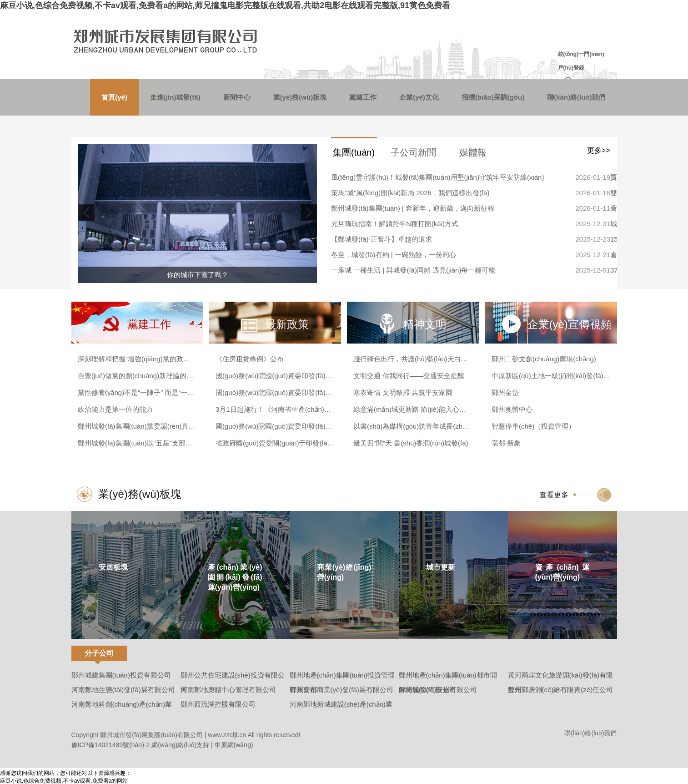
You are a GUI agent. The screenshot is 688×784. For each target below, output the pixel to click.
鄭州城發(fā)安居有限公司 (438, 690)
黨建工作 (363, 97)
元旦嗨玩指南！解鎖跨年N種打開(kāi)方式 (395, 224)
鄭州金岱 (505, 392)
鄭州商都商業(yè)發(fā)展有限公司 (341, 690)
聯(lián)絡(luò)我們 (576, 97)
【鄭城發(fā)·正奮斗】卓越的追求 (382, 239)
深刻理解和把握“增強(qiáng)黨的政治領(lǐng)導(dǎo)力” (137, 359)
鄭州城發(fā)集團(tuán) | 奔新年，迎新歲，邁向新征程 (413, 208)
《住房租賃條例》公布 (250, 359)
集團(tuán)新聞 (354, 156)
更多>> (599, 150)
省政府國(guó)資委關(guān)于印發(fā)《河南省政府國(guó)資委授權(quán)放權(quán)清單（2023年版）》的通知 (275, 443)
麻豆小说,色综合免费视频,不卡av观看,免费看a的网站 (64, 781)
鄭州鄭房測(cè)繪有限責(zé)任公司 (561, 690)
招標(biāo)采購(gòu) (493, 97)
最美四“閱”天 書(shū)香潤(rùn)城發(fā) (411, 443)
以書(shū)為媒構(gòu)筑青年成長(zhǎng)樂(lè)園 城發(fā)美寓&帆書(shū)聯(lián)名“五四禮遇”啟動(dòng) (413, 426)
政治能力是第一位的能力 (115, 409)
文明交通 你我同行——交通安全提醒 (409, 376)
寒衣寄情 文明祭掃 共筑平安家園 (403, 392)
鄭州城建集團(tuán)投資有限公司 (121, 675)
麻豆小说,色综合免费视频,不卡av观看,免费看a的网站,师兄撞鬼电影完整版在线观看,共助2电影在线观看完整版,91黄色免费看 (225, 5)
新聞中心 (237, 97)
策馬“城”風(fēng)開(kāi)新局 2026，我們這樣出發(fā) (410, 193)
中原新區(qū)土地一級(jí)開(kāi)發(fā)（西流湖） (551, 376)
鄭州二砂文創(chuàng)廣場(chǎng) (544, 359)
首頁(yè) (114, 97)
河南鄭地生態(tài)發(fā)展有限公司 (123, 690)
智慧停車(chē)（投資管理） (533, 426)
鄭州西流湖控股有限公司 (218, 704)
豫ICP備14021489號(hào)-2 (111, 745)
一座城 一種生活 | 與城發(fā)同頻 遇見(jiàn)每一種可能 (413, 270)
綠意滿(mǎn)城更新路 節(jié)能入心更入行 (413, 409)
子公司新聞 (413, 152)
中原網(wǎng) (234, 745)
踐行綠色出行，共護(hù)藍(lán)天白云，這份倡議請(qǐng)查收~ (413, 359)
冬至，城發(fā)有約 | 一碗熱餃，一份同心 (394, 255)
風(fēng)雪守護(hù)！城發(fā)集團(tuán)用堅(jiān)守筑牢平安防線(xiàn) (437, 177)
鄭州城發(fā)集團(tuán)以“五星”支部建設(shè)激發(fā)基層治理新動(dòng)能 (137, 443)
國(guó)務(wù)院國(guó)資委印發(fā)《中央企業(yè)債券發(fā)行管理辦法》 (275, 426)
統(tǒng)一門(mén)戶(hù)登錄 (581, 61)
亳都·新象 (506, 443)
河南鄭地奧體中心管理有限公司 (228, 690)
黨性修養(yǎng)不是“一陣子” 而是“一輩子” (137, 392)
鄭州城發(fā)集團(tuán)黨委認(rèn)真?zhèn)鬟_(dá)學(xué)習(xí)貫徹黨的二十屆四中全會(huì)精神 (137, 426)
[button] (308, 212)
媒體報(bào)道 (473, 156)
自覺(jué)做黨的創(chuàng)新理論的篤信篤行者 (137, 376)
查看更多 (554, 495)
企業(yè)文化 (419, 97)
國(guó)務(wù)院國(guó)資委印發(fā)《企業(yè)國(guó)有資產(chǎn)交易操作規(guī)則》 (275, 392)
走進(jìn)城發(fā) (175, 97)
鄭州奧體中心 (512, 409)
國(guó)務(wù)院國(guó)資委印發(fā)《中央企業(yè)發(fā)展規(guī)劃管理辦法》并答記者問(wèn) (275, 376)
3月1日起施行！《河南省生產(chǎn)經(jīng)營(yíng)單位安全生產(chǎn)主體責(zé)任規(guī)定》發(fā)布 (275, 409)
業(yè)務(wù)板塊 (300, 97)
